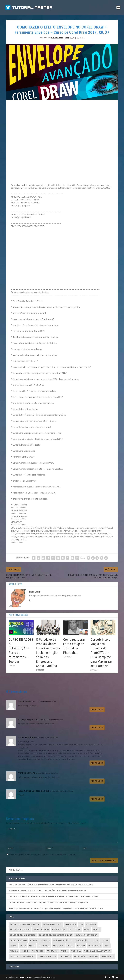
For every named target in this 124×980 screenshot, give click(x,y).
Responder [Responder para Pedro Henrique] (97, 763)
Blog (67, 38)
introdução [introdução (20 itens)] (95, 946)
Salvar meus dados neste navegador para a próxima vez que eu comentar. (43, 854)
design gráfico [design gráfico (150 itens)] (82, 940)
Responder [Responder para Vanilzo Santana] (97, 781)
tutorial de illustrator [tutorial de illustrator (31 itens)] (97, 951)
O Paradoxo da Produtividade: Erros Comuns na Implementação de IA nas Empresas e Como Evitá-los (48, 653)
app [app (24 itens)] (81, 924)
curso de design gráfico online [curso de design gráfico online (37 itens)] (56, 935)
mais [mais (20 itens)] (107, 946)
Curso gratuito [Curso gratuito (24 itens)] (18, 940)
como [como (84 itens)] (78, 930)
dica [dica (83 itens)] (96, 940)
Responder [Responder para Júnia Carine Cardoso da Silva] (97, 799)
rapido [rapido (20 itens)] (64, 951)
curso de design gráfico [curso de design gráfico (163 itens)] (23, 935)
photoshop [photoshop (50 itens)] (38, 951)
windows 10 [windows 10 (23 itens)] (108, 956)
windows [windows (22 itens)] (93, 956)
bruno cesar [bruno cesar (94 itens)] (59, 930)
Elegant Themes (25, 977)
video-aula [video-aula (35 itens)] (65, 956)
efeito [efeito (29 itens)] (13, 946)
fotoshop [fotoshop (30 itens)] (58, 946)
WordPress (51, 977)
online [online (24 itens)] (25, 951)
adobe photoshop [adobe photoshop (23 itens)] (52, 924)
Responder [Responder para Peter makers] (97, 710)
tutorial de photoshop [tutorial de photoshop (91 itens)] (22, 956)
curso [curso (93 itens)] (96, 930)
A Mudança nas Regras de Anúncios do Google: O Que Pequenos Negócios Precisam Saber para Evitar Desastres (56, 908)
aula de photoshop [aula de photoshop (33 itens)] (20, 930)
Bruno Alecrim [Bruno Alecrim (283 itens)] (41, 930)
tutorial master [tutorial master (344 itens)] (47, 956)
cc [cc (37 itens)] (70, 930)
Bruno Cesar (57, 38)
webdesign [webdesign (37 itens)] (80, 956)
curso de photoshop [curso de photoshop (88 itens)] (86, 935)
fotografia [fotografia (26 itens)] (44, 946)
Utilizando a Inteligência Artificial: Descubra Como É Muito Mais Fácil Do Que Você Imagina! (47, 890)
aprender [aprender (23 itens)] (91, 924)
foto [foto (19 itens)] (32, 946)
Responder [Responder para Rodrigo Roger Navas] (97, 728)
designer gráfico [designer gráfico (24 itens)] (62, 940)
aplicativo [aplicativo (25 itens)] (70, 924)
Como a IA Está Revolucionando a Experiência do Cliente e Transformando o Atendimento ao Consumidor (54, 896)
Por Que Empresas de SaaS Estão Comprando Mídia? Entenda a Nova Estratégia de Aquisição (48, 902)
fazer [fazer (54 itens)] (23, 946)
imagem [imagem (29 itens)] (81, 946)
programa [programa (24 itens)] (52, 951)
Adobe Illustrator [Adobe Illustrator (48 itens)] (30, 924)
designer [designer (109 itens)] (45, 940)
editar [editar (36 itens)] (105, 940)
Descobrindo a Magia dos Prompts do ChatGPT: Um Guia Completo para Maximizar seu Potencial (101, 653)
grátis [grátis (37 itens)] (70, 946)
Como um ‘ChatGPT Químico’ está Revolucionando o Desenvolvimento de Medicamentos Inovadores (51, 884)
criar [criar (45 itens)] (87, 930)
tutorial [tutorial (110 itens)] (76, 951)
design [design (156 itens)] (34, 940)
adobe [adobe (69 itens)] (13, 924)
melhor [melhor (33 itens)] (14, 951)
